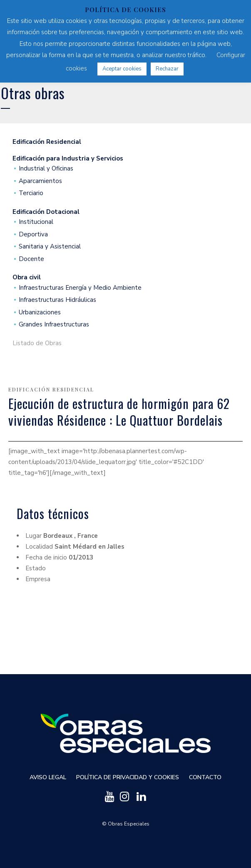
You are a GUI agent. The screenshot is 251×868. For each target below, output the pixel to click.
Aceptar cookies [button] (122, 69)
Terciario (31, 193)
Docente (31, 259)
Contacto (205, 777)
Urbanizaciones (40, 312)
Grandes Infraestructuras (54, 325)
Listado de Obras (37, 343)
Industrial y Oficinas (46, 169)
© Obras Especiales (126, 824)
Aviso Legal (48, 777)
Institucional (36, 222)
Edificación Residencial (51, 389)
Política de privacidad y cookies (128, 777)
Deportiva (33, 235)
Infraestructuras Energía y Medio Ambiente (80, 288)
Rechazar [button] (167, 69)
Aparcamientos (40, 181)
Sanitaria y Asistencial (50, 247)
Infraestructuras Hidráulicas (57, 300)
